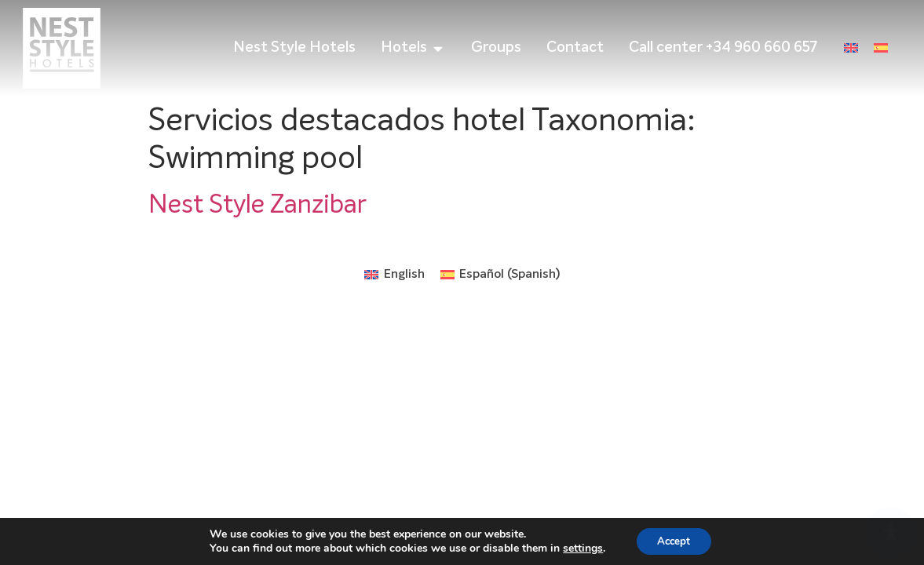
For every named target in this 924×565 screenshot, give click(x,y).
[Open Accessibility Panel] (891, 532)
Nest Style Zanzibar (257, 206)
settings (580, 548)
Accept (674, 540)
